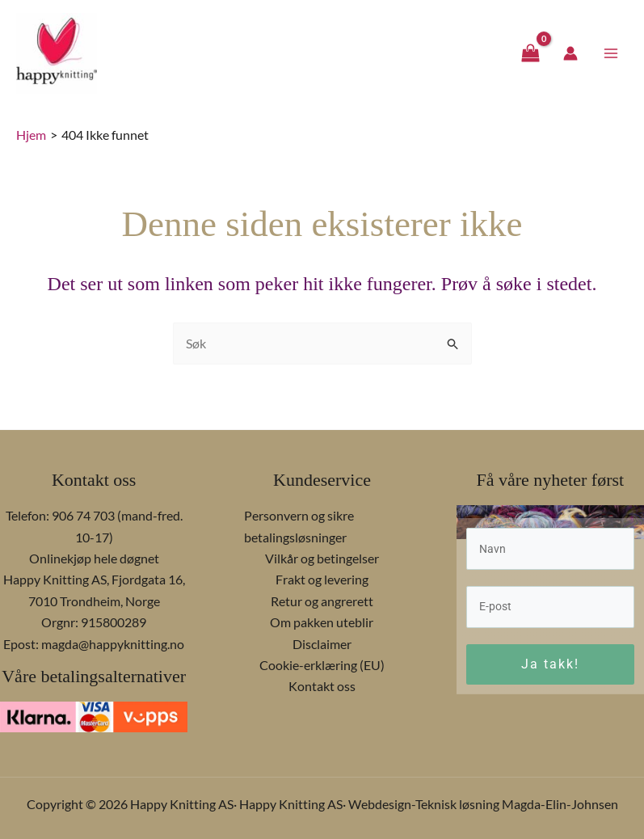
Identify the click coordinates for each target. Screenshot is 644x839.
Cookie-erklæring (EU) (322, 665)
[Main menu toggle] (611, 59)
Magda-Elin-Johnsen (560, 804)
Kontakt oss (322, 686)
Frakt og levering (322, 579)
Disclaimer (322, 644)
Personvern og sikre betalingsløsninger (299, 526)
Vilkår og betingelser (322, 558)
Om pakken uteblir (322, 622)
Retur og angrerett (322, 601)
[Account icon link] (570, 60)
